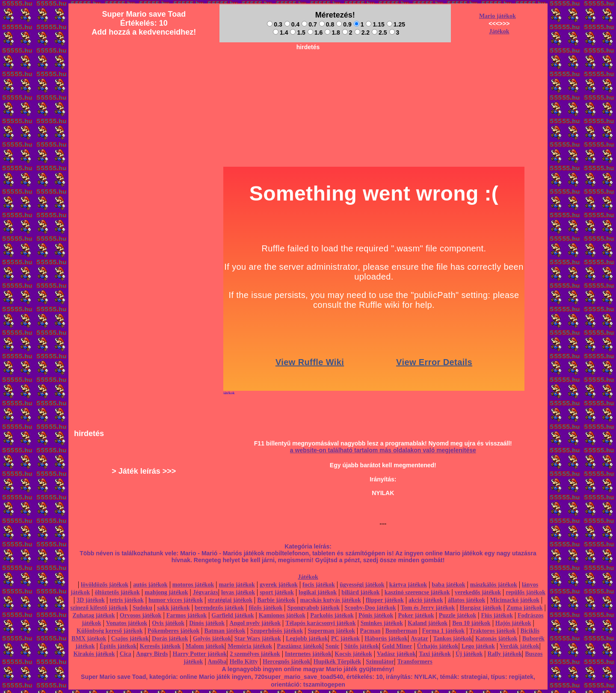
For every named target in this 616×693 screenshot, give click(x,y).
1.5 (298, 32)
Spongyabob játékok (314, 608)
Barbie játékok (276, 600)
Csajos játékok (130, 638)
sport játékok (277, 592)
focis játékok (319, 585)
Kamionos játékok (282, 615)
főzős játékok (265, 608)
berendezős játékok (219, 608)
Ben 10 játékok (471, 623)
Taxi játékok (435, 654)
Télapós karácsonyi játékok (320, 623)
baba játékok (448, 585)
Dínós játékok (207, 623)
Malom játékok (205, 646)
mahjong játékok (166, 592)
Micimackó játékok (514, 600)
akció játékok (426, 600)
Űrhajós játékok (438, 646)
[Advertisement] (308, 73)
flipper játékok (385, 600)
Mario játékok (498, 16)
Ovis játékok (168, 623)
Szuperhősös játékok (277, 631)
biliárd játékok (360, 592)
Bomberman (401, 631)
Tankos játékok (453, 638)
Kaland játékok (428, 623)
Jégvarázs (206, 592)
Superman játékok (331, 631)
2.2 (362, 32)
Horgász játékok (481, 608)
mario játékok (237, 585)
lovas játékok (238, 592)
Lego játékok (478, 646)
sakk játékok (173, 608)
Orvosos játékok (141, 615)
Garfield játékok (232, 615)
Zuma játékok (524, 608)
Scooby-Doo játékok (370, 608)
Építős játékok (118, 646)
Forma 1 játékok (444, 631)
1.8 (332, 32)
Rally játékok (505, 654)
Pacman (370, 631)
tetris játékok (127, 600)
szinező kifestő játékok (99, 608)
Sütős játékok (361, 646)
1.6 (315, 32)
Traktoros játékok (492, 631)
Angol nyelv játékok (255, 623)
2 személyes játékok (255, 654)
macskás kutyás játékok (330, 600)
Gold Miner (397, 646)
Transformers (415, 662)
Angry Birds (152, 654)
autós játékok (150, 585)
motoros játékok (193, 585)
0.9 (344, 24)
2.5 (379, 32)
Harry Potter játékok (200, 654)
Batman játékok (225, 631)
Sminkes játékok (382, 623)
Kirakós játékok (94, 654)
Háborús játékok (386, 638)
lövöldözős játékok (105, 585)
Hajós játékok (513, 623)
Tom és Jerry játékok (428, 608)
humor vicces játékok (176, 600)
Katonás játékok (496, 638)
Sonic (333, 646)
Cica (126, 654)
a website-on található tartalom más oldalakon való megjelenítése (383, 450)
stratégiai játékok (230, 600)
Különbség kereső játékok (110, 631)
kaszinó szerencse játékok (417, 592)
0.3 (274, 24)
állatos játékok (467, 600)
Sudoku (142, 608)
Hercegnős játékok (286, 662)
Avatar (419, 638)
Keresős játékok (160, 646)
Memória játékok (250, 646)
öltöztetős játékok (117, 592)
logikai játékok (318, 592)
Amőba (217, 662)
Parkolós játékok (332, 615)
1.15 (375, 24)
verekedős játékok (478, 592)
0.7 (309, 24)
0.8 (327, 24)
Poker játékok (416, 615)
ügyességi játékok (362, 585)
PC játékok (345, 638)
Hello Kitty (244, 662)
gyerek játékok (279, 585)
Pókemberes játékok (173, 631)
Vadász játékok (396, 654)
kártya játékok (408, 585)
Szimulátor (380, 662)
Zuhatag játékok (93, 615)
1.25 (396, 24)
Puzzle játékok (458, 615)
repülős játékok (526, 592)
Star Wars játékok (258, 638)
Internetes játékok (308, 654)
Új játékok (469, 654)
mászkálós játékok (494, 585)
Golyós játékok (212, 638)
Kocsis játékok (353, 654)
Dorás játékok (170, 638)
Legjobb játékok (307, 638)
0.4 (292, 24)
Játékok (499, 31)
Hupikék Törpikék (337, 662)
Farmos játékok (187, 615)
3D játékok (91, 600)
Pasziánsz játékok (299, 646)
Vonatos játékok (127, 623)
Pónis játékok (376, 615)
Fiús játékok (497, 615)
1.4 (280, 32)
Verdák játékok (519, 646)
